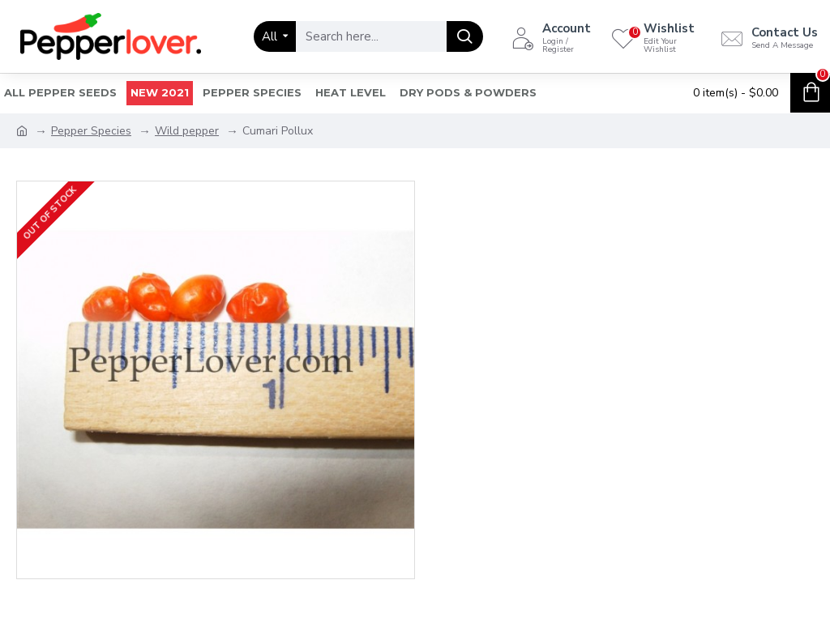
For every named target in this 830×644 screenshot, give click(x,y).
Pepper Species (91, 131)
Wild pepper (187, 131)
